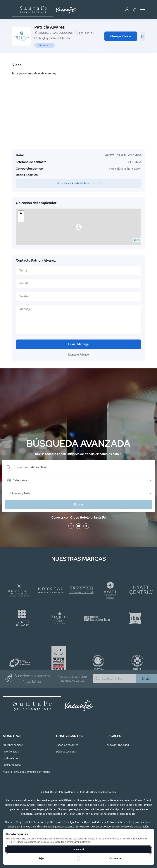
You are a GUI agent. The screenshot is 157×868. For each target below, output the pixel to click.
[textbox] (78, 480)
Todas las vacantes (67, 745)
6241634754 (86, 33)
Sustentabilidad (12, 765)
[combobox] (81, 480)
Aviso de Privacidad (118, 745)
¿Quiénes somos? (13, 745)
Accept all (78, 849)
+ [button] (21, 213)
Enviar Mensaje (78, 344)
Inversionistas (11, 752)
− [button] (21, 219)
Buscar (79, 504)
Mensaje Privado (121, 36)
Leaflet (137, 240)
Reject (42, 858)
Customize (115, 858)
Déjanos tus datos (66, 752)
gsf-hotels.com (11, 758)
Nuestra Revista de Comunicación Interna (26, 772)
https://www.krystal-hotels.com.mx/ (34, 73)
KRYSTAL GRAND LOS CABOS (55, 33)
